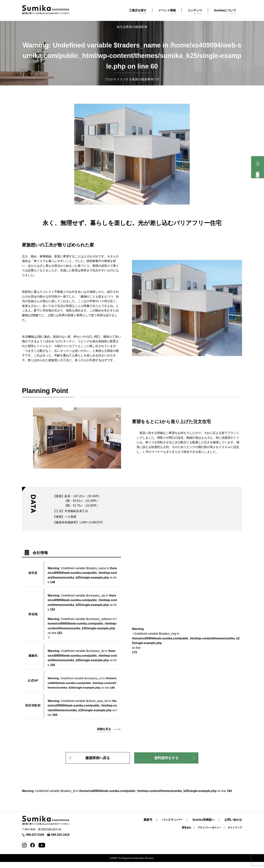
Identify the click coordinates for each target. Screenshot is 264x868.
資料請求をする (166, 763)
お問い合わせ (233, 826)
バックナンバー (172, 826)
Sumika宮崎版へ (204, 826)
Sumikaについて (225, 12)
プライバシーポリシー (209, 834)
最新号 (148, 826)
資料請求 (258, 170)
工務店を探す (138, 12)
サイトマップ (235, 834)
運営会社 (186, 834)
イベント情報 (167, 12)
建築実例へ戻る (98, 763)
